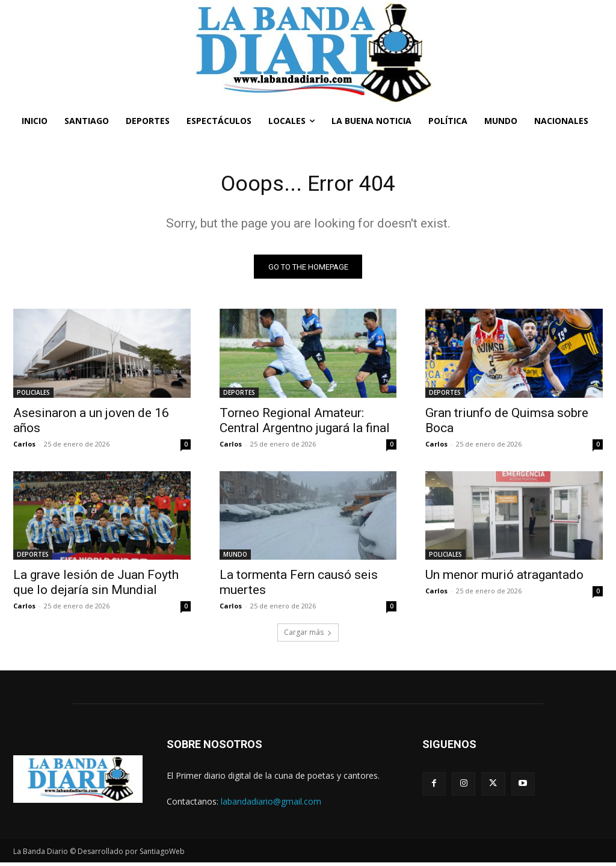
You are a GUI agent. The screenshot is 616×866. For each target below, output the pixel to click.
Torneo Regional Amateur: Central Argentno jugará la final (305, 423)
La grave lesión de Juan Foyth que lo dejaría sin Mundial (96, 586)
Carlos (24, 447)
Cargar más (308, 636)
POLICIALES (33, 395)
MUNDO (235, 558)
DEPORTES (239, 395)
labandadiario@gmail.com (271, 805)
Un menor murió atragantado (504, 578)
